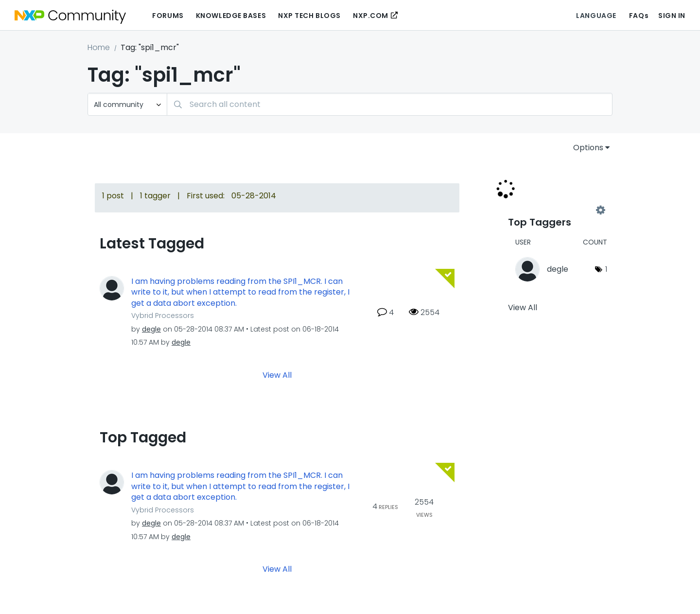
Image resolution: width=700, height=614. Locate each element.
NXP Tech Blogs (309, 16)
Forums (168, 16)
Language (596, 16)
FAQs (639, 16)
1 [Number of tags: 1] (606, 269)
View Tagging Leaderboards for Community (554, 210)
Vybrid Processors (163, 316)
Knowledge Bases (231, 16)
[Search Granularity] (127, 104)
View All (277, 375)
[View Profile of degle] (151, 329)
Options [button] (588, 148)
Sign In (672, 16)
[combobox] (390, 104)
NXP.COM (371, 16)
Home (99, 47)
